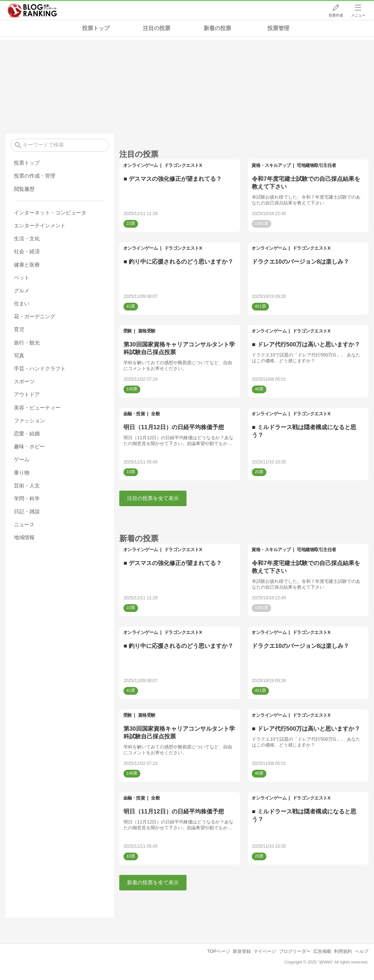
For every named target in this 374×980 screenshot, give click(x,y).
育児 (19, 329)
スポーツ (24, 381)
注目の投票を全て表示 (153, 498)
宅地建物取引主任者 (316, 165)
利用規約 (343, 951)
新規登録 (242, 951)
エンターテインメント (40, 226)
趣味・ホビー (29, 446)
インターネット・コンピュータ (50, 213)
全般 (155, 414)
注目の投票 (157, 28)
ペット (22, 278)
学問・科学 (27, 499)
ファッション (29, 421)
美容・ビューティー (37, 408)
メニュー (358, 15)
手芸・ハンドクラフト (40, 369)
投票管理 (278, 28)
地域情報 (24, 537)
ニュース (24, 524)
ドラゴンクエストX (183, 165)
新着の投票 (217, 28)
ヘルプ (362, 951)
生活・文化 (27, 239)
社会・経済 (27, 251)
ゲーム (22, 459)
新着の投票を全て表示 (153, 882)
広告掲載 (322, 951)
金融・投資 (134, 414)
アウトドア (27, 394)
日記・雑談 (27, 512)
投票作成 (336, 15)
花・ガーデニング (35, 316)
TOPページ (218, 951)
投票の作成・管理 (35, 176)
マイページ (265, 951)
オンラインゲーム (141, 165)
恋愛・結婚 (27, 434)
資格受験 (147, 331)
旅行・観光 (27, 343)
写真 (19, 356)
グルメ (22, 291)
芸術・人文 (27, 486)
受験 (128, 331)
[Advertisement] (187, 85)
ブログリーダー (295, 951)
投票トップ (96, 28)
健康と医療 (27, 265)
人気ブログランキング (32, 11)
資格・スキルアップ (271, 165)
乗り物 (22, 473)
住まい (22, 304)
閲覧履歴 (24, 189)
